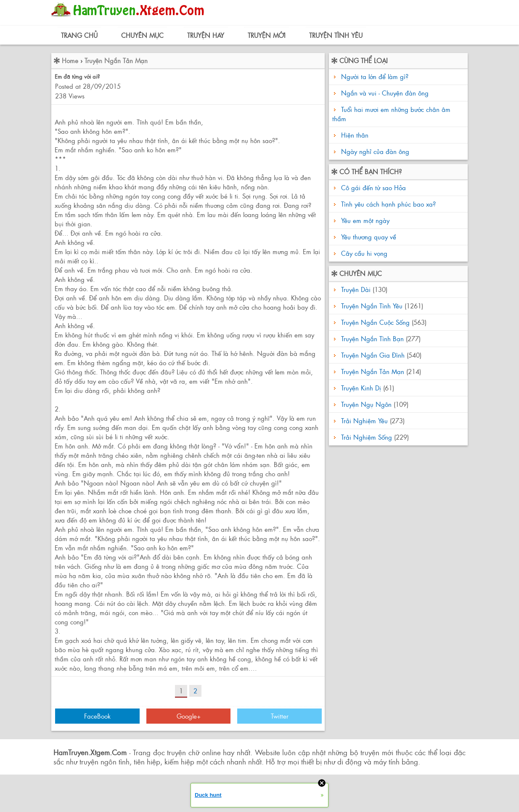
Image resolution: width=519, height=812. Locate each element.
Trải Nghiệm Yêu (364, 421)
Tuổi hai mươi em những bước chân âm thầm (391, 114)
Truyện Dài (356, 289)
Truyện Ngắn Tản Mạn (116, 60)
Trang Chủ (79, 35)
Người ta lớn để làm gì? (375, 76)
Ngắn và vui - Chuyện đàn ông (385, 93)
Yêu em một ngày (364, 220)
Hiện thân (355, 135)
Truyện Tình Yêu (336, 35)
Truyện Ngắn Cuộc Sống (375, 322)
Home (70, 60)
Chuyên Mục (142, 35)
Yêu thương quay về (368, 237)
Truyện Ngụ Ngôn (366, 404)
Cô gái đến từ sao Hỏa (372, 187)
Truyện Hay (206, 35)
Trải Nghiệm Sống (367, 437)
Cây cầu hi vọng (363, 253)
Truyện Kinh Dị (361, 388)
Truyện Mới (267, 35)
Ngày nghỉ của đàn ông (375, 151)
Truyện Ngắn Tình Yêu (372, 306)
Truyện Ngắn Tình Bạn (372, 338)
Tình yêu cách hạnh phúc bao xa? (387, 204)
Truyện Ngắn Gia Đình (373, 355)
